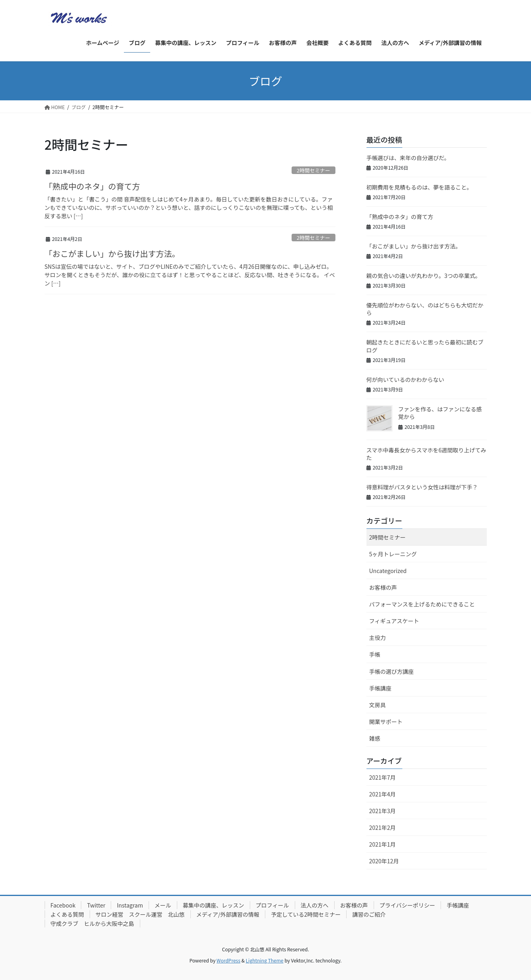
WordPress (229, 960)
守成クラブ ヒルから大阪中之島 (92, 923)
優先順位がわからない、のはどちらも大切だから (425, 309)
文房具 (378, 705)
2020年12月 (384, 861)
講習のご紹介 (369, 914)
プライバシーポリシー (408, 905)
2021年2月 (383, 827)
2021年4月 (383, 794)
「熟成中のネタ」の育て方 (92, 186)
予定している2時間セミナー (306, 914)
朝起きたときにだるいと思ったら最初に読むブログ (425, 346)
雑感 (375, 738)
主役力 (378, 638)
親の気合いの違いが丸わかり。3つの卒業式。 (424, 276)
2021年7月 (383, 777)
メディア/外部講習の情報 (228, 914)
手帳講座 (380, 688)
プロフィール (272, 905)
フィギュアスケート (394, 621)
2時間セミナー (314, 170)
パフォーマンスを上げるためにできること (422, 604)
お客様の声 (383, 587)
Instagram (130, 905)
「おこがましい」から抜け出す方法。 (112, 253)
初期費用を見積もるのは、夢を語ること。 (419, 187)
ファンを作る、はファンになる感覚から (440, 413)
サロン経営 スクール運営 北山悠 (140, 914)
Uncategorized (388, 571)
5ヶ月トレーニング (393, 554)
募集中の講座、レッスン (214, 905)
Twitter (96, 905)
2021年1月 (383, 844)
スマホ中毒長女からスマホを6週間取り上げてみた (426, 454)
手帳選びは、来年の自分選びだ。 (408, 158)
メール (163, 905)
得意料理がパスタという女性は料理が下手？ (422, 487)
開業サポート (386, 722)
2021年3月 (383, 811)
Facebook (63, 905)
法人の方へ (315, 905)
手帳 (375, 654)
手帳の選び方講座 (392, 671)
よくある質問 (67, 914)
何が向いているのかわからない (406, 379)
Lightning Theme (265, 960)
